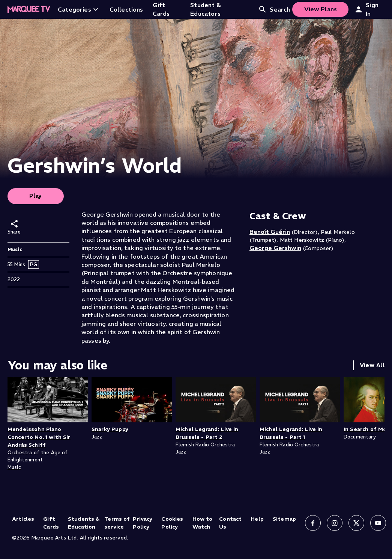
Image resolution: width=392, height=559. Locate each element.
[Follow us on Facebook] (313, 523)
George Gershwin (275, 248)
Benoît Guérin (270, 232)
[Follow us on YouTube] (378, 523)
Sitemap (284, 519)
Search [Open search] (274, 9)
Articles (23, 519)
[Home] (29, 9)
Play (36, 196)
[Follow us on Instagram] (335, 523)
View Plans (321, 9)
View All (372, 365)
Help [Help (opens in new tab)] (257, 519)
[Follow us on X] (356, 523)
